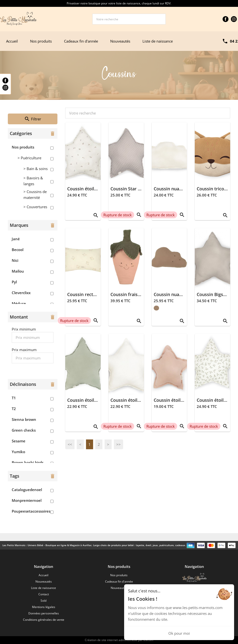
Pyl (14, 282)
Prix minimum (24, 329)
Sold (43, 601)
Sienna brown (24, 419)
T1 (14, 398)
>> (119, 444)
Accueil (12, 41)
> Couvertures (35, 207)
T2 (14, 409)
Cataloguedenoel (27, 490)
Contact (44, 594)
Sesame (19, 441)
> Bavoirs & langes (33, 181)
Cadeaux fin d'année (81, 41)
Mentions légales (44, 607)
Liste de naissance (158, 41)
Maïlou (18, 271)
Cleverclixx (21, 293)
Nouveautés (120, 41)
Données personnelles (44, 613)
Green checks (24, 430)
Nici (15, 260)
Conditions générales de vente (44, 620)
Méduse (19, 303)
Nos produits (41, 41)
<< (70, 444)
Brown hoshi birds (28, 462)
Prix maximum (24, 350)
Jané (16, 239)
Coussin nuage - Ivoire (177, 189)
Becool (18, 250)
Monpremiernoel (27, 500)
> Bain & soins (36, 169)
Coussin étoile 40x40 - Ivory (139, 400)
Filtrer (33, 119)
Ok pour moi (179, 633)
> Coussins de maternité (35, 195)
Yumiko (18, 452)
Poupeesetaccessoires (31, 511)
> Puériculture (29, 158)
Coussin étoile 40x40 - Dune (96, 400)
